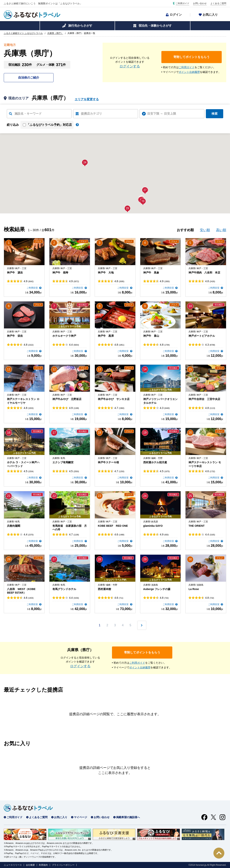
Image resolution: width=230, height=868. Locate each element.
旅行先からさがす (80, 26)
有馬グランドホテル (64, 589)
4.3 (210, 345)
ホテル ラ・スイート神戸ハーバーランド (23, 464)
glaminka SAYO (153, 526)
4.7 (119, 408)
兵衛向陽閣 (14, 526)
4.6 (210, 471)
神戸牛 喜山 (151, 336)
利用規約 (43, 865)
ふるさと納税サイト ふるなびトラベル (23, 33)
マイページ (80, 817)
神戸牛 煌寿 (60, 273)
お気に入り (210, 15)
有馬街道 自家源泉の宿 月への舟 (70, 528)
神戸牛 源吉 (15, 273)
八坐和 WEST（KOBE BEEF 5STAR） (21, 591)
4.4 (74, 345)
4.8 (119, 281)
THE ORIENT (197, 526)
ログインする (130, 66)
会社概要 (30, 865)
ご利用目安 (33, 288)
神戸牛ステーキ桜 (108, 462)
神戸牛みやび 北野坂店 (67, 399)
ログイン (176, 15)
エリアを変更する (87, 99)
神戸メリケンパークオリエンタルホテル (160, 401)
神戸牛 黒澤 (106, 336)
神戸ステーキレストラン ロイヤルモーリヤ (23, 401)
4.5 (28, 471)
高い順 (221, 230)
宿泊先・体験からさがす (155, 26)
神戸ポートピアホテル (202, 336)
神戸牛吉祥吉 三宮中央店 (204, 399)
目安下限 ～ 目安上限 (162, 114)
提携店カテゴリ (91, 114)
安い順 (205, 230)
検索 (215, 114)
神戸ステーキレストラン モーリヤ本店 (205, 464)
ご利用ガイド (182, 3)
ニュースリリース (13, 865)
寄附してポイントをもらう (192, 57)
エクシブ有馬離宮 (63, 462)
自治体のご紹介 (29, 78)
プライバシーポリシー (63, 865)
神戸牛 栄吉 (15, 336)
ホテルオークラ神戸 (64, 336)
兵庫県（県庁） (55, 33)
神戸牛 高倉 (151, 273)
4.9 (28, 281)
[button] (143, 201)
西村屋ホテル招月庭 (155, 462)
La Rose (194, 589)
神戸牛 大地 (106, 273)
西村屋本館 (104, 589)
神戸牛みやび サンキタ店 (114, 399)
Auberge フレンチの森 (157, 589)
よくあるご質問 (218, 3)
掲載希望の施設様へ (128, 817)
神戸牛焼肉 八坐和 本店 (204, 273)
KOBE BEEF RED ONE (113, 526)
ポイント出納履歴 (189, 72)
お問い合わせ (200, 3)
